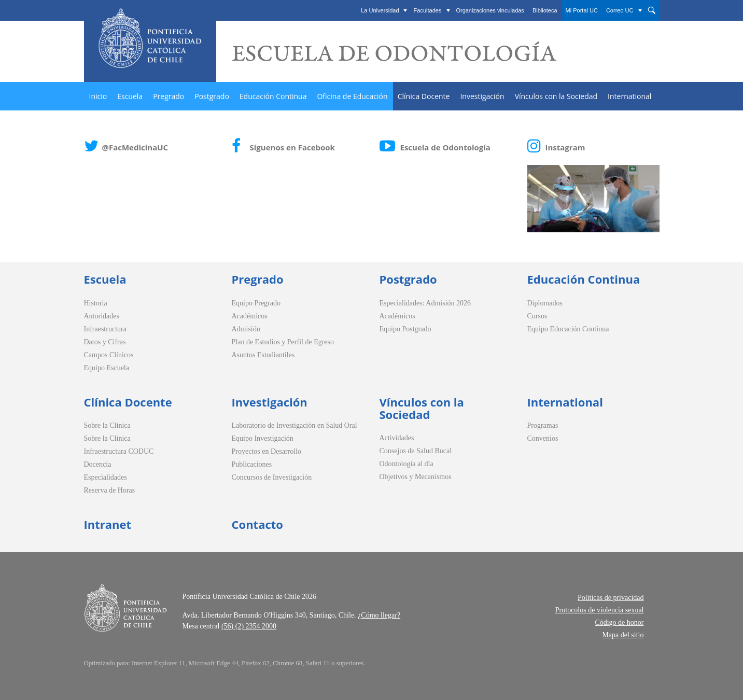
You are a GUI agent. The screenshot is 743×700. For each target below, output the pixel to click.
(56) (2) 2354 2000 (249, 626)
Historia (96, 303)
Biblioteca (545, 10)
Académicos (250, 316)
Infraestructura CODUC (119, 451)
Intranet (108, 524)
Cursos (537, 316)
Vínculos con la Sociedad (556, 96)
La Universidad (380, 10)
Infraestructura (105, 329)
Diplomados (545, 303)
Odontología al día (406, 464)
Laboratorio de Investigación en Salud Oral (295, 425)
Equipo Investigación (263, 438)
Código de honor (619, 622)
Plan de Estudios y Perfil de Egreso (283, 342)
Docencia (98, 464)
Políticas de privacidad (611, 598)
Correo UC (620, 10)
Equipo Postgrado (405, 329)
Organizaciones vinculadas (490, 10)
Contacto (257, 524)
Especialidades (106, 477)
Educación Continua (273, 96)
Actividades (397, 438)
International (629, 96)
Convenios (543, 438)
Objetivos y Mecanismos (416, 477)
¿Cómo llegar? (379, 615)
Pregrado (169, 96)
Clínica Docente (424, 96)
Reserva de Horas (110, 490)
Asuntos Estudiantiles (263, 355)
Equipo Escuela (107, 368)
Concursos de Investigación (272, 477)
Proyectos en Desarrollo (267, 451)
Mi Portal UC (582, 10)
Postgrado (212, 96)
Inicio (98, 96)
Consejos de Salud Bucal (416, 451)
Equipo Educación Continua (568, 329)
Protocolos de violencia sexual (600, 610)
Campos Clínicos (109, 355)
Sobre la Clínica (107, 425)
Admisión (246, 329)
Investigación (482, 96)
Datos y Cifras (105, 342)
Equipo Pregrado (256, 303)
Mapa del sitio (623, 635)
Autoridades (102, 316)
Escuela (130, 96)
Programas (543, 425)
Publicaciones (252, 464)
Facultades (428, 10)
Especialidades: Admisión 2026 (425, 303)
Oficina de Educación (352, 96)
